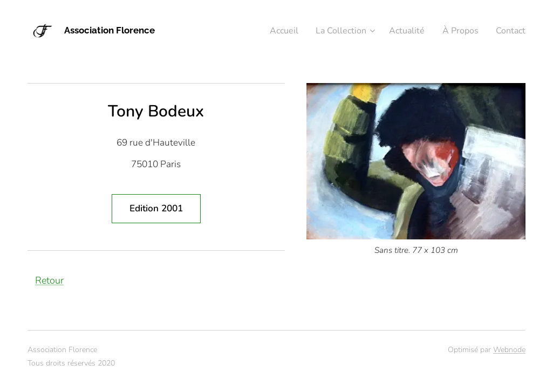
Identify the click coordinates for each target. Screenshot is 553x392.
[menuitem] (270, 31)
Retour (49, 280)
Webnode (509, 350)
